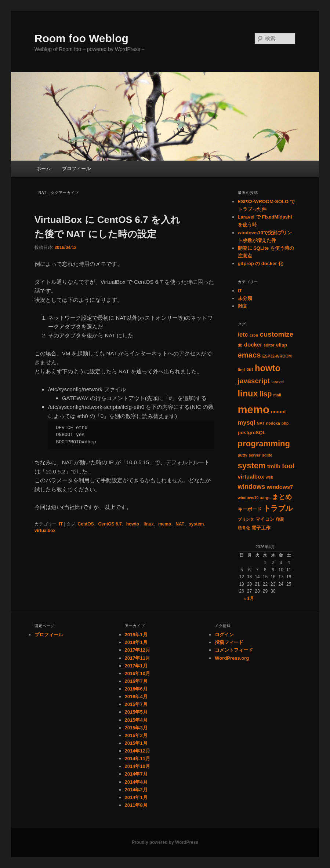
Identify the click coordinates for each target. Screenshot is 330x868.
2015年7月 (136, 704)
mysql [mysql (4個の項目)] (247, 423)
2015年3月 (136, 728)
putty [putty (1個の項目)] (243, 455)
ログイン (224, 635)
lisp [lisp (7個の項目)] (266, 394)
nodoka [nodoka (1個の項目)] (273, 423)
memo (165, 524)
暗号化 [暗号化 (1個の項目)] (244, 528)
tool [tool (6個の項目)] (288, 466)
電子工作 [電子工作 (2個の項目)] (261, 528)
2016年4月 (136, 697)
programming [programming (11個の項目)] (264, 444)
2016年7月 (136, 681)
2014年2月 (136, 790)
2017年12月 (137, 650)
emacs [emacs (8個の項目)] (249, 355)
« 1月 (249, 598)
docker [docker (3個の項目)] (253, 345)
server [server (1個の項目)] (255, 455)
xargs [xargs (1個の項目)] (265, 498)
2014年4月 (136, 782)
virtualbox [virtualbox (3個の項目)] (251, 477)
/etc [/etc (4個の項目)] (243, 335)
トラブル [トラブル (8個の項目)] (278, 508)
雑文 (243, 306)
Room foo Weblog (81, 38)
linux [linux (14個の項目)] (248, 393)
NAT (180, 524)
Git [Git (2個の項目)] (250, 369)
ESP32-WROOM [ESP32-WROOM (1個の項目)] (277, 356)
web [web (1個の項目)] (270, 477)
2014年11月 (137, 759)
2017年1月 (136, 666)
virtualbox (45, 531)
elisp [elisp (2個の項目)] (282, 345)
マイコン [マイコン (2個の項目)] (265, 519)
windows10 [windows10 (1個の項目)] (248, 498)
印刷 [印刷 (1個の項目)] (280, 519)
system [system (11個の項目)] (252, 466)
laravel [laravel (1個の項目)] (278, 382)
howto (133, 524)
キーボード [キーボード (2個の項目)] (250, 509)
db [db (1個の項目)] (240, 345)
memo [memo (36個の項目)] (254, 409)
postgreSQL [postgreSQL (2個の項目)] (252, 433)
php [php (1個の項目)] (285, 423)
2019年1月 (136, 635)
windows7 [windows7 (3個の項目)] (280, 487)
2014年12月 (137, 751)
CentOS (86, 524)
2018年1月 (136, 642)
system (196, 524)
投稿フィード (229, 642)
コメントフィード (234, 650)
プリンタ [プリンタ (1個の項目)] (246, 519)
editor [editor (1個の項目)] (269, 345)
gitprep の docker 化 (261, 263)
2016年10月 (137, 673)
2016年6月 (136, 689)
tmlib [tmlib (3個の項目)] (274, 466)
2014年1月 (136, 797)
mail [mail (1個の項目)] (277, 395)
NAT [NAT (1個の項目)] (260, 423)
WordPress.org (232, 658)
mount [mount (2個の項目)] (278, 412)
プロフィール (76, 169)
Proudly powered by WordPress (165, 842)
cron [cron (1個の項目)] (254, 335)
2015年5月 (136, 712)
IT (61, 524)
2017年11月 (137, 658)
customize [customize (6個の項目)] (276, 334)
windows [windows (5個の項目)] (252, 487)
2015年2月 (136, 735)
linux (149, 524)
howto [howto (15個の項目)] (268, 368)
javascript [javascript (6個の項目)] (254, 381)
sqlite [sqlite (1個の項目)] (267, 455)
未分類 (245, 298)
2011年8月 (136, 805)
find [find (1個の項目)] (242, 370)
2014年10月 (137, 766)
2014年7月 (136, 774)
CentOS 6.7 (110, 524)
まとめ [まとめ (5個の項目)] (282, 497)
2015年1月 (136, 743)
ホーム (43, 169)
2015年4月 (136, 720)
